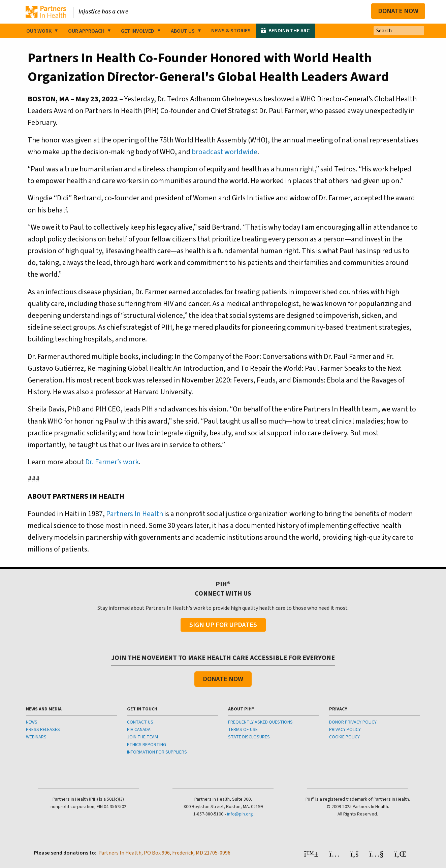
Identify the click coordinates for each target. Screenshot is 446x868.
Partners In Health (135, 514)
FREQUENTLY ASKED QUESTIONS (260, 722)
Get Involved (138, 31)
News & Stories (231, 31)
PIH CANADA (139, 730)
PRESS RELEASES (43, 730)
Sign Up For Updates (223, 625)
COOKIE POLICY (344, 737)
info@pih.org (240, 814)
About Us (183, 31)
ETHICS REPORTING (147, 745)
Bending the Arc (289, 31)
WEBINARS (36, 737)
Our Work (39, 31)
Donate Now (398, 11)
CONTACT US (140, 722)
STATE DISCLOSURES (249, 737)
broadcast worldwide (225, 152)
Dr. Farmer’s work (112, 462)
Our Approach (86, 31)
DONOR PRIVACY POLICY (353, 722)
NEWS (32, 722)
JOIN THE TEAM (142, 737)
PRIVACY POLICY (345, 730)
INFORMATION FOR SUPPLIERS (157, 752)
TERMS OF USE (243, 730)
